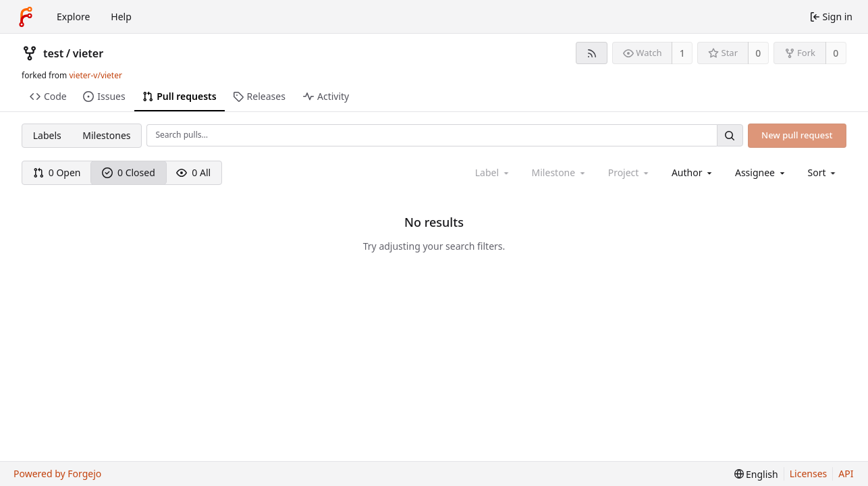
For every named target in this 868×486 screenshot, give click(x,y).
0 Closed (129, 172)
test (53, 53)
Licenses (809, 474)
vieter (88, 53)
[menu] (823, 172)
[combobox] (693, 172)
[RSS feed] (592, 53)
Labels (47, 135)
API (846, 474)
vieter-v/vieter (95, 75)
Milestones (106, 135)
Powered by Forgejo (57, 474)
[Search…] (730, 135)
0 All (193, 172)
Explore (73, 17)
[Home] (26, 17)
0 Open (57, 172)
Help (121, 17)
